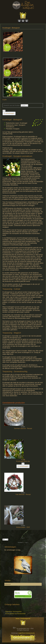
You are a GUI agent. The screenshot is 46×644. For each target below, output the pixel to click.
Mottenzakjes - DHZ (23, 527)
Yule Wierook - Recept (23, 494)
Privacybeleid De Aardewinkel (15, 614)
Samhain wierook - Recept (23, 428)
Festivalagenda (25, 619)
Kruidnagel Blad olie (23, 461)
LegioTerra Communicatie (27, 633)
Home (18, 619)
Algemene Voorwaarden (13, 612)
